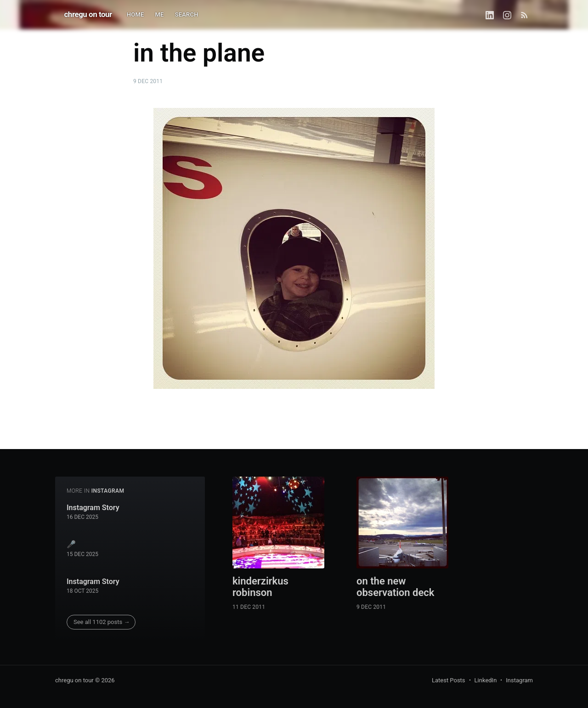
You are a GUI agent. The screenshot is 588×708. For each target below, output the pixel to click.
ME (160, 14)
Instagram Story (93, 508)
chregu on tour (88, 14)
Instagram (519, 680)
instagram (108, 491)
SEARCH (187, 14)
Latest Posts (449, 680)
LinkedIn (486, 680)
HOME (136, 14)
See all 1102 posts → (102, 622)
